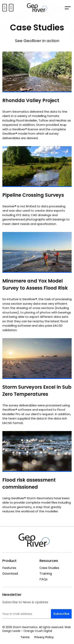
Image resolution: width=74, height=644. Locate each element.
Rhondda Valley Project (31, 100)
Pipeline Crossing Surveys (33, 195)
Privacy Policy (44, 637)
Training (46, 574)
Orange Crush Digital (38, 631)
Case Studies (49, 568)
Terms (25, 637)
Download (10, 574)
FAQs (44, 579)
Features (9, 568)
